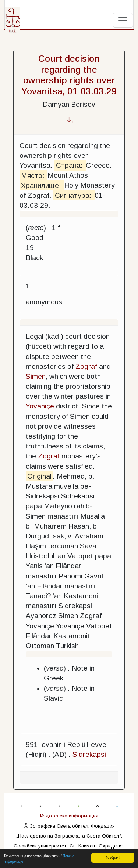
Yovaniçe (40, 406)
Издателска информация (69, 816)
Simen (36, 376)
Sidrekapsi (89, 754)
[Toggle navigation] (123, 20)
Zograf (86, 366)
